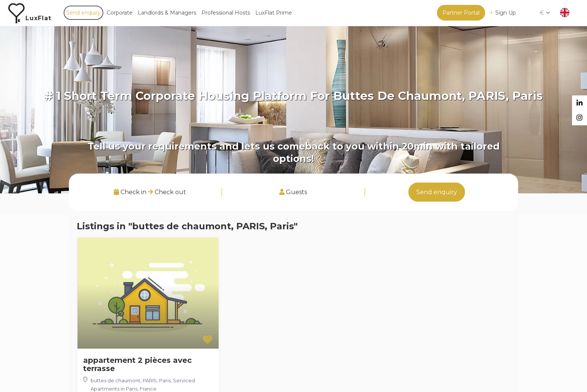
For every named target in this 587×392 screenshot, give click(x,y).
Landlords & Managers (167, 13)
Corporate (120, 13)
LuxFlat (38, 18)
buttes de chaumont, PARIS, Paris (131, 380)
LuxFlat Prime (274, 13)
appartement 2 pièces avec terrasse (137, 364)
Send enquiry (83, 13)
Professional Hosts (226, 13)
